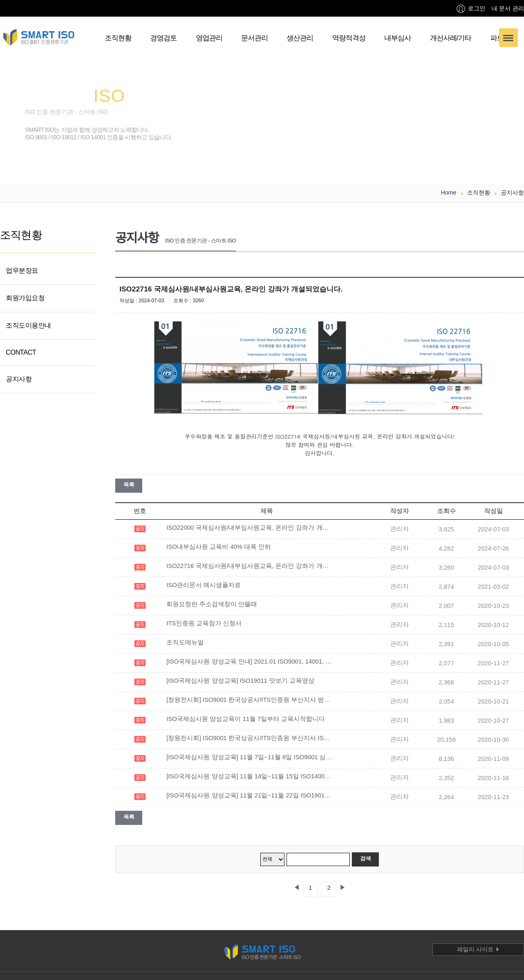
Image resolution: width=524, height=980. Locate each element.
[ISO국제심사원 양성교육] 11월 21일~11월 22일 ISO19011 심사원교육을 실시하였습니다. (250, 795)
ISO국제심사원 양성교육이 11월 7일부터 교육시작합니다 (246, 719)
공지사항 (19, 379)
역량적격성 (349, 38)
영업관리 (209, 38)
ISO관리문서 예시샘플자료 (204, 585)
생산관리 (300, 38)
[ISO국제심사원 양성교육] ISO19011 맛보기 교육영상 (240, 681)
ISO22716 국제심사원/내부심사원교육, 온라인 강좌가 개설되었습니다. (250, 566)
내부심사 (398, 38)
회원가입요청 (25, 298)
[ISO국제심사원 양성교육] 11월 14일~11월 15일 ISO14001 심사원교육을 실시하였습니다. (250, 776)
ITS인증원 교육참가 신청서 (204, 623)
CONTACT (21, 352)
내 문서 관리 (508, 8)
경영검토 (163, 38)
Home (449, 193)
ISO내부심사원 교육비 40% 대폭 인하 (219, 547)
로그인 (471, 9)
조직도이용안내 (28, 325)
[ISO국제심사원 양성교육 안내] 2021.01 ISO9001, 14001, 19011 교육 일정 (250, 662)
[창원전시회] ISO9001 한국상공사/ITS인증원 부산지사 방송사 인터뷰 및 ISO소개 (250, 700)
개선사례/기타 (451, 38)
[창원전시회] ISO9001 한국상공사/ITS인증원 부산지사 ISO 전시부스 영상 (250, 738)
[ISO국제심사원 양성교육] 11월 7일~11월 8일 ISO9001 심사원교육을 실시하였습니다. (250, 757)
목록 (129, 485)
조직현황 (118, 38)
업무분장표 (22, 270)
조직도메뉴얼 (185, 642)
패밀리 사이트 (478, 949)
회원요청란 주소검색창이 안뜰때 (212, 604)
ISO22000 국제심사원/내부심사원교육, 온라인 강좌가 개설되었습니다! (250, 528)
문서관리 (255, 38)
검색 (365, 858)
